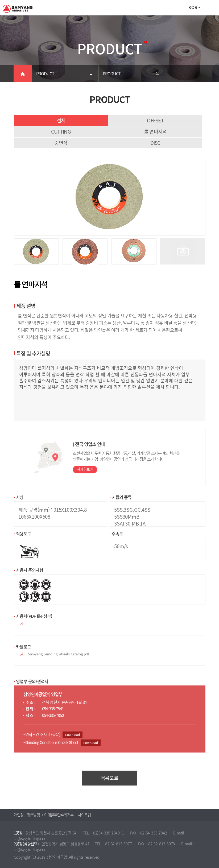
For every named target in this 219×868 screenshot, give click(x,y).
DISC (155, 143)
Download (73, 735)
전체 (61, 120)
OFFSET (155, 120)
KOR (193, 7)
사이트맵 (84, 815)
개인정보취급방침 (27, 815)
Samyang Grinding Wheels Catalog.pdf (58, 654)
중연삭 (61, 143)
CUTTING (61, 131)
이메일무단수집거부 (59, 815)
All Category (210, 8)
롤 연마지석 (155, 131)
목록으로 (109, 778)
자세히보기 (85, 469)
